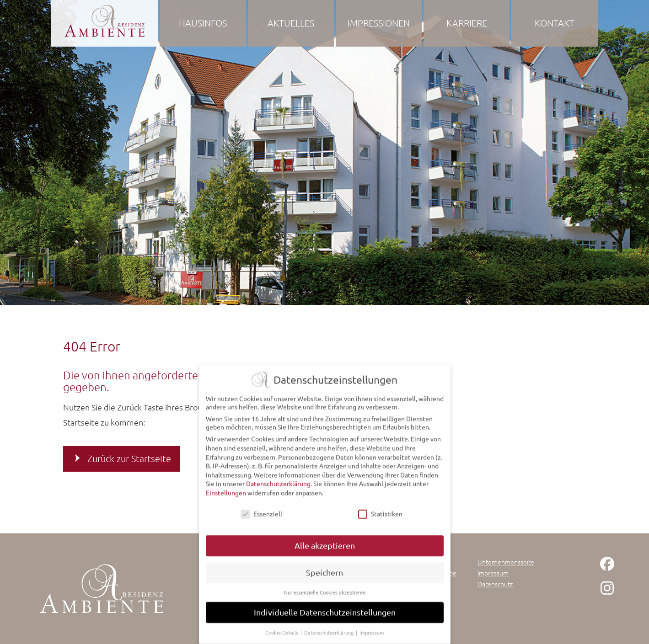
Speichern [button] (324, 571)
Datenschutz (495, 584)
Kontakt (555, 23)
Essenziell (261, 512)
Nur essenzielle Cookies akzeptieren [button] (325, 591)
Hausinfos (203, 23)
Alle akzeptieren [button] (325, 544)
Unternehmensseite (506, 562)
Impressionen (379, 23)
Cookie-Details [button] (282, 631)
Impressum (493, 573)
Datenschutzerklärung (278, 482)
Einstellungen (226, 491)
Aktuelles (291, 23)
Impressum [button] (372, 631)
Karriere (467, 23)
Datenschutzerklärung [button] (330, 631)
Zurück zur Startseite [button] (129, 458)
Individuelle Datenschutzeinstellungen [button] (325, 611)
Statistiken (380, 512)
